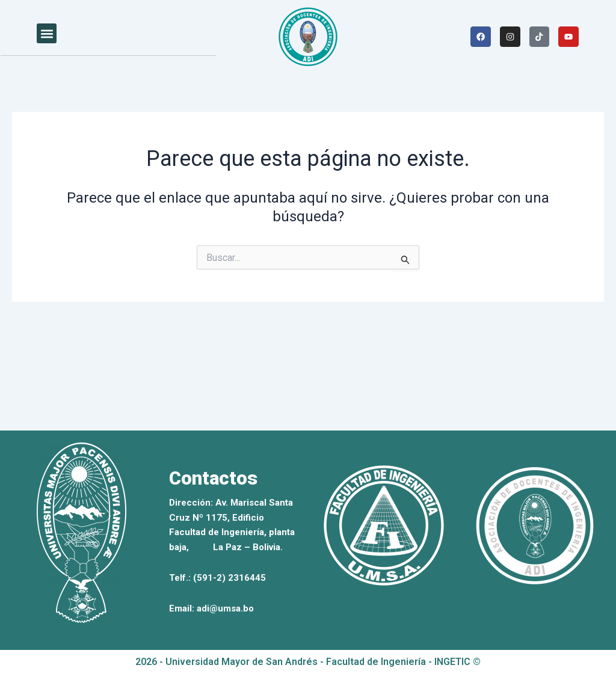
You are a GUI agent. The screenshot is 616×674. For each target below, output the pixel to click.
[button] (47, 33)
